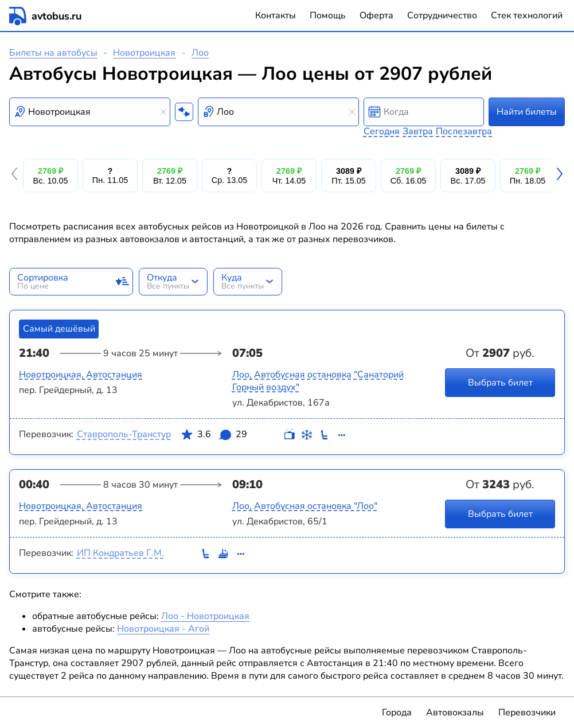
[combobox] (90, 112)
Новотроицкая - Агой (163, 629)
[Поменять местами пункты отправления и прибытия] (184, 112)
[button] (16, 176)
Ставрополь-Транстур (124, 434)
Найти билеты (527, 112)
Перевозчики (527, 713)
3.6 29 (214, 437)
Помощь (328, 15)
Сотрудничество (442, 15)
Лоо (200, 53)
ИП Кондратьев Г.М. (120, 553)
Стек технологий (527, 15)
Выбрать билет (500, 382)
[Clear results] (163, 112)
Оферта (376, 15)
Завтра (418, 131)
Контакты (276, 15)
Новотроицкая (144, 53)
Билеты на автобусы (53, 53)
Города (397, 713)
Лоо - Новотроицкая (205, 616)
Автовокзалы (455, 713)
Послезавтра (464, 131)
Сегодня (382, 131)
